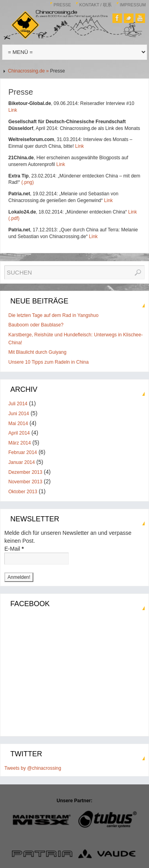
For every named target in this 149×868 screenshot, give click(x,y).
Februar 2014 (23, 452)
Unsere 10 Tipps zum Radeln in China (48, 362)
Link (13, 110)
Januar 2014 (22, 462)
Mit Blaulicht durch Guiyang (37, 352)
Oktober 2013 (23, 492)
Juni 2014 (19, 414)
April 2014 (19, 433)
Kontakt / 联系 (96, 5)
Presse (62, 5)
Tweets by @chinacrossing (33, 768)
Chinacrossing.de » (29, 71)
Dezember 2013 (25, 472)
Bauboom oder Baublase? (36, 325)
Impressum (133, 5)
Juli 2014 (18, 404)
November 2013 (25, 482)
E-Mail (14, 549)
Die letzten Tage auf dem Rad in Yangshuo (53, 315)
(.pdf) (14, 218)
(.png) (28, 182)
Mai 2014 (18, 424)
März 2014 (20, 443)
